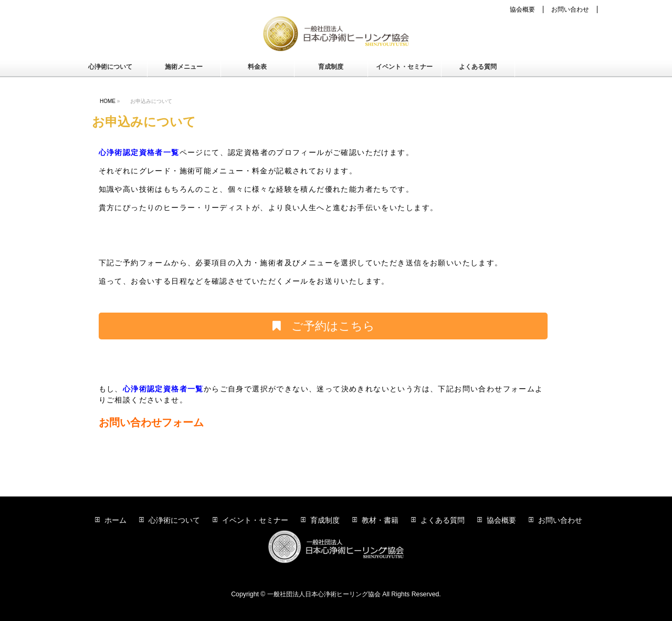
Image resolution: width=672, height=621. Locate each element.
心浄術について (174, 520)
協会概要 (522, 9)
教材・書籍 (380, 520)
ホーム (115, 520)
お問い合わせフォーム (151, 422)
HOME (108, 101)
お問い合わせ (570, 9)
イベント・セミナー (255, 520)
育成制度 (325, 520)
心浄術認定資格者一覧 (139, 152)
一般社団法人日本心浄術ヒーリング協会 (324, 594)
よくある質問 (443, 520)
